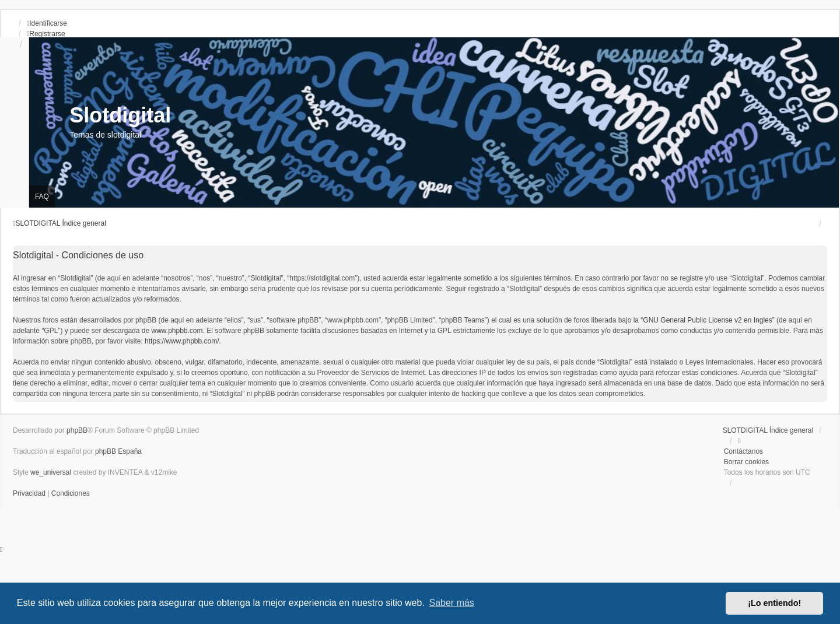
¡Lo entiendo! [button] (774, 603)
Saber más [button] (452, 603)
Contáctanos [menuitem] (743, 451)
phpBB (77, 430)
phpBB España (118, 451)
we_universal (51, 472)
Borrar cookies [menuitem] (746, 462)
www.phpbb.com (177, 331)
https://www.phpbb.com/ (182, 341)
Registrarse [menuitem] (46, 34)
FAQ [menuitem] (42, 197)
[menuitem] (30, 493)
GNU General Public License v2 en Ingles (707, 320)
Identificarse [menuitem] (47, 23)
